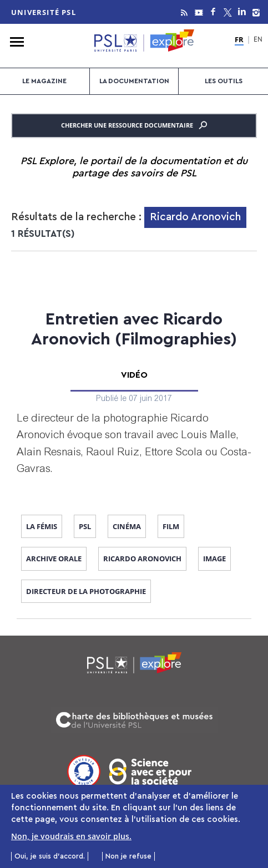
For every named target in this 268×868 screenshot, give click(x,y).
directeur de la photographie (86, 591)
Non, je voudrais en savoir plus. (71, 839)
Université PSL (44, 12)
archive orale (54, 559)
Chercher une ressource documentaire (134, 125)
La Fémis (42, 526)
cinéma (127, 526)
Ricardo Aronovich (142, 559)
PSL (85, 526)
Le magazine (44, 81)
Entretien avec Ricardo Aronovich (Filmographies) (134, 329)
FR (239, 40)
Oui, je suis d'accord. (50, 859)
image (214, 559)
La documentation (134, 81)
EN (258, 40)
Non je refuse (128, 859)
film (171, 526)
